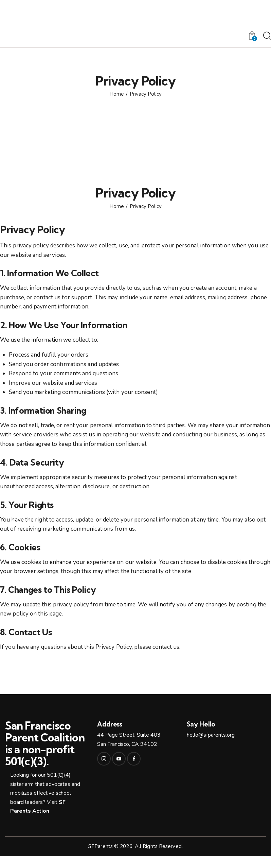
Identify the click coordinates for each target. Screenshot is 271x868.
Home (117, 94)
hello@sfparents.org (211, 735)
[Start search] (267, 36)
